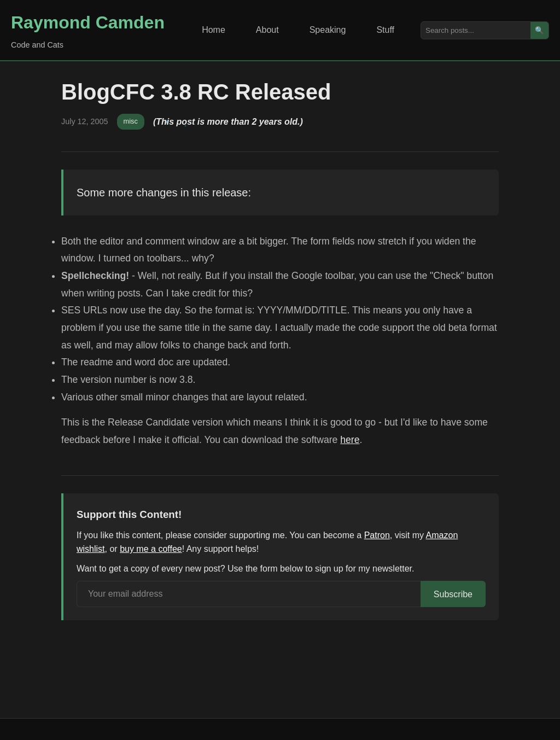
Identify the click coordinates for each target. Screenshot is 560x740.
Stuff (385, 30)
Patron (377, 535)
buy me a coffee (151, 549)
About (267, 30)
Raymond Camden (88, 22)
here (350, 440)
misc (131, 121)
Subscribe (453, 594)
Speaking (328, 30)
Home (214, 30)
